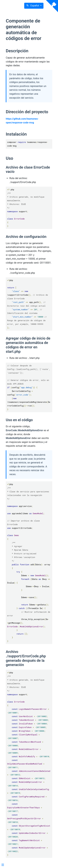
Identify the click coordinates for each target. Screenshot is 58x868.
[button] (34, 6)
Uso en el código (19, 420)
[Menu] (3, 865)
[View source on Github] (52, 6)
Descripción (17, 51)
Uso (9, 158)
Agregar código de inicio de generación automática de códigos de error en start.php (28, 345)
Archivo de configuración (26, 237)
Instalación (16, 134)
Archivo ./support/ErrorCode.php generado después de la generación (26, 658)
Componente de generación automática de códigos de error (23, 30)
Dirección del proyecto (27, 112)
